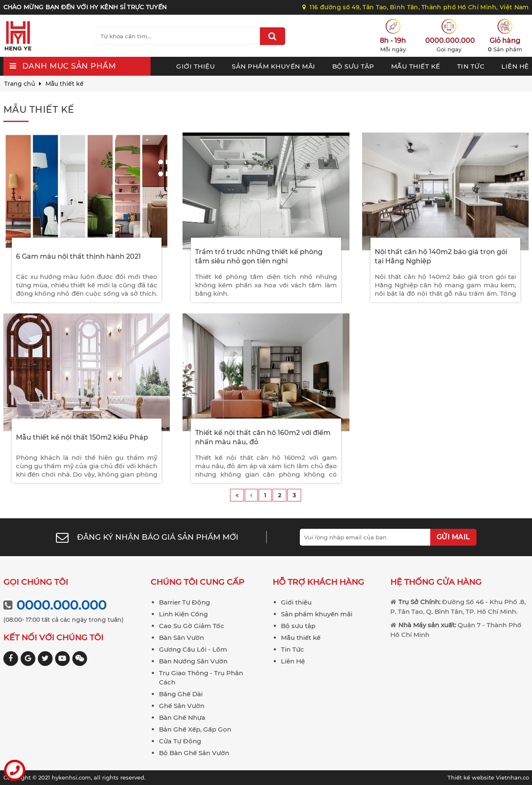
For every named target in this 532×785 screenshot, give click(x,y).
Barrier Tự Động (184, 602)
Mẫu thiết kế (416, 66)
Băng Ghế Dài (181, 694)
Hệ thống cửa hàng (436, 582)
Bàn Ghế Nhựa (182, 717)
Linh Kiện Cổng (183, 614)
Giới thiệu (196, 66)
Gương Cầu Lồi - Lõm (193, 649)
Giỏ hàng (505, 41)
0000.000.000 (449, 41)
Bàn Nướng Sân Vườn (193, 661)
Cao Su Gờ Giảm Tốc (192, 626)
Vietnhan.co (488, 777)
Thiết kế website (472, 777)
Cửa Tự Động (180, 741)
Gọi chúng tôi (36, 582)
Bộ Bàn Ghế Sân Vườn (194, 753)
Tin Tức (471, 66)
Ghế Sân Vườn (182, 706)
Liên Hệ (515, 66)
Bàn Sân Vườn (181, 638)
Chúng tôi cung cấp (197, 582)
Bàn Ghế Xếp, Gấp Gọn (195, 729)
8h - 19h (393, 41)
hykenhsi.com (71, 777)
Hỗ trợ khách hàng (318, 582)
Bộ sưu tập (353, 66)
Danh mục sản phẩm (69, 66)
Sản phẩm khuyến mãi (274, 66)
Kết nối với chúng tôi (53, 638)
